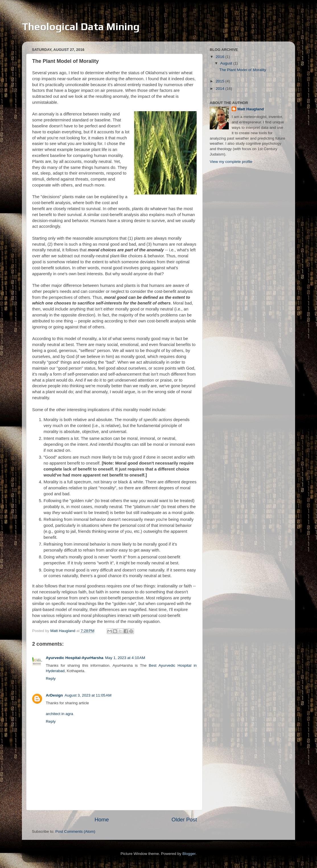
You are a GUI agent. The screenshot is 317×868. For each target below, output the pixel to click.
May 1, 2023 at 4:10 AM (125, 658)
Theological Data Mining (81, 26)
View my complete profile (231, 162)
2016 (221, 57)
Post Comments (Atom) (75, 831)
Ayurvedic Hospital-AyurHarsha (75, 658)
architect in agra (59, 714)
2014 (221, 89)
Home (102, 820)
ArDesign (54, 695)
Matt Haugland (251, 109)
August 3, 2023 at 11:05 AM (88, 695)
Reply (51, 679)
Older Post (184, 820)
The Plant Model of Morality (243, 70)
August (227, 63)
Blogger (189, 854)
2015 (221, 81)
